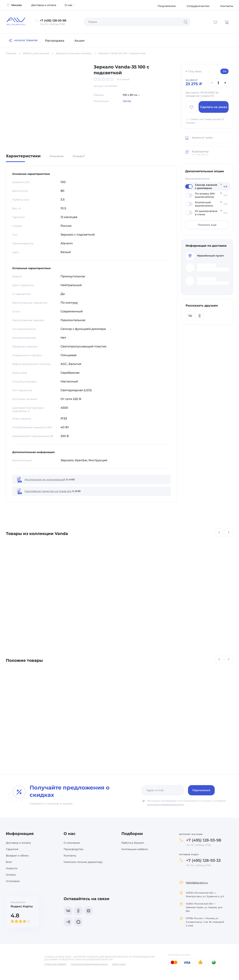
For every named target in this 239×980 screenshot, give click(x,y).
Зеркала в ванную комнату (74, 53)
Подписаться (201, 790)
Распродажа (55, 41)
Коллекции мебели (135, 849)
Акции (79, 41)
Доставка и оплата (44, 5)
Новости (12, 868)
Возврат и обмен (17, 856)
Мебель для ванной (36, 53)
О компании (72, 843)
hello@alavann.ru (197, 883)
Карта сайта (119, 964)
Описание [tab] (57, 156)
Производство (74, 849)
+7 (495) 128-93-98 (204, 840)
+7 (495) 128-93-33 (203, 860)
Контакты (227, 6)
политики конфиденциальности (165, 804)
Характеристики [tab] (23, 156)
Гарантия (12, 849)
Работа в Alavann (133, 843)
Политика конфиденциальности (89, 964)
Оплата (11, 875)
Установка (13, 881)
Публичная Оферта (55, 964)
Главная (11, 53)
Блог (9, 862)
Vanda (127, 101)
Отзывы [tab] (79, 156)
